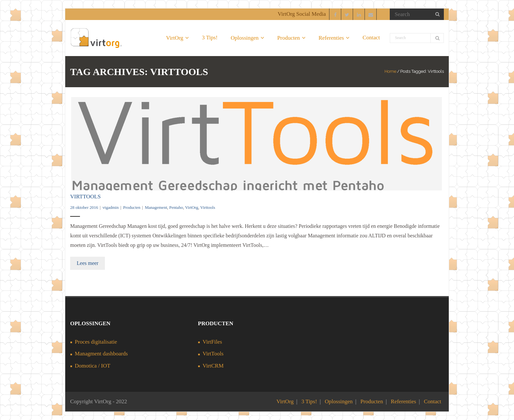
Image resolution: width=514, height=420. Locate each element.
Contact (433, 401)
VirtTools (85, 197)
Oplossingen (339, 401)
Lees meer (88, 263)
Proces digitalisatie (96, 342)
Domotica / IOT (93, 366)
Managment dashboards (101, 354)
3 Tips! (309, 401)
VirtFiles (212, 342)
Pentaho (176, 207)
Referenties (403, 401)
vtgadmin (111, 207)
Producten (132, 207)
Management (156, 207)
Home (390, 71)
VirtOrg (191, 207)
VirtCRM (213, 366)
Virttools (208, 207)
